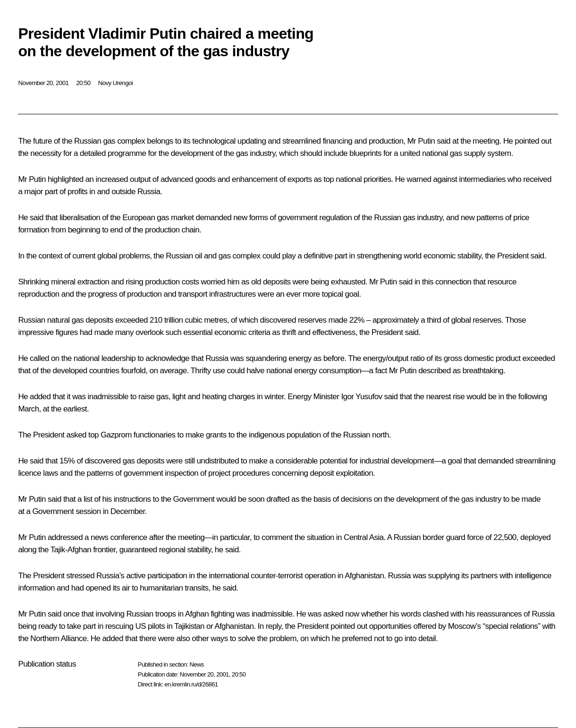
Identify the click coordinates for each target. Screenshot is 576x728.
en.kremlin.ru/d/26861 (191, 684)
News (196, 664)
